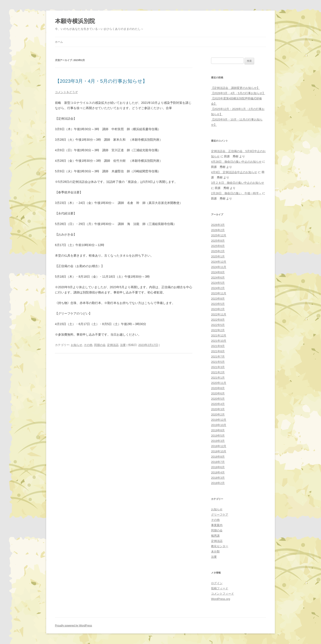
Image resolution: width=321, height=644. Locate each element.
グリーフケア (220, 515)
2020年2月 (218, 415)
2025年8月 (218, 241)
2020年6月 (218, 393)
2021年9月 (218, 346)
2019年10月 (219, 425)
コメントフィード (223, 594)
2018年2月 (218, 483)
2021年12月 (219, 335)
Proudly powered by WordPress (74, 626)
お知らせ (77, 345)
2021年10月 (219, 341)
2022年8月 (218, 320)
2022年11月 (219, 314)
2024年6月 (218, 278)
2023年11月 (219, 293)
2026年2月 (218, 230)
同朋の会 (100, 345)
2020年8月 (218, 388)
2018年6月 (218, 467)
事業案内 (217, 525)
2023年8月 (218, 299)
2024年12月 (219, 262)
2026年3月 (218, 225)
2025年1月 (218, 256)
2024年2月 (218, 288)
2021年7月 (218, 357)
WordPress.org (221, 599)
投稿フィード (220, 588)
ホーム (59, 42)
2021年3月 (218, 367)
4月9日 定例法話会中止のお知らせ (234, 172)
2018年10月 (219, 451)
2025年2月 (218, 251)
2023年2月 (218, 309)
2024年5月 (218, 283)
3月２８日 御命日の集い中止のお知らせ (238, 183)
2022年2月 (218, 330)
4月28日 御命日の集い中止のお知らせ (236, 162)
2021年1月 (218, 378)
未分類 (215, 551)
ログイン (217, 583)
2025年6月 (218, 246)
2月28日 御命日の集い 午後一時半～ (236, 193)
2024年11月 (219, 267)
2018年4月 (218, 472)
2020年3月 (218, 409)
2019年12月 (219, 420)
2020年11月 (219, 383)
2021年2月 (218, 372)
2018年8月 (218, 457)
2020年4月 (218, 404)
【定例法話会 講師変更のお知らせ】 (235, 88)
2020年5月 (218, 399)
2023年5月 (218, 304)
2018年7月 (218, 462)
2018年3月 (218, 478)
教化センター (220, 546)
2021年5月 (218, 362)
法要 (123, 345)
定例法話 (113, 345)
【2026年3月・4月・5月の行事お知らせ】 (238, 93)
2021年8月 (218, 351)
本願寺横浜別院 (75, 21)
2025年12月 (219, 235)
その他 (88, 345)
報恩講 (215, 536)
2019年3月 (218, 441)
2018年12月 (219, 446)
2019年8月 (218, 430)
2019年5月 (218, 436)
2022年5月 (218, 325)
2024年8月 (218, 272)
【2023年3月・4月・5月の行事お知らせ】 (101, 81)
